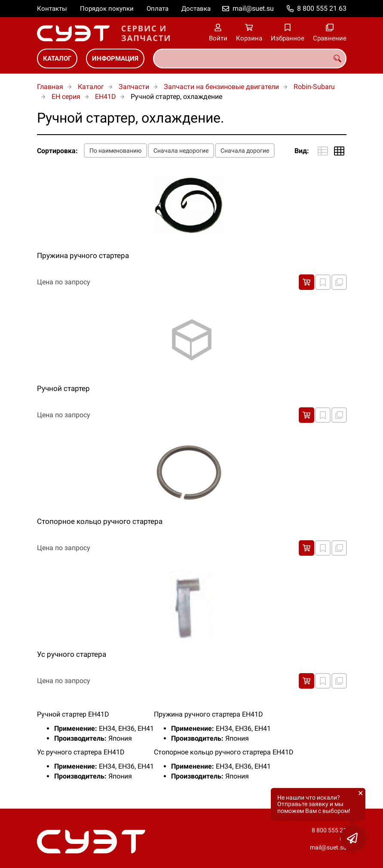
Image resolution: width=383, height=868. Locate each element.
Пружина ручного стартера (83, 255)
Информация (115, 58)
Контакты (52, 9)
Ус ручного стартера (72, 654)
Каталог (57, 58)
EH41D (106, 97)
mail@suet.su (253, 8)
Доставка (196, 9)
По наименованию (115, 151)
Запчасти (134, 87)
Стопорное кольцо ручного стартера (100, 521)
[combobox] (250, 58)
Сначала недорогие (181, 151)
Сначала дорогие (245, 151)
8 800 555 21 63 (322, 8)
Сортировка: (57, 151)
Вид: (302, 151)
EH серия (66, 97)
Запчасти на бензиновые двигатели (221, 87)
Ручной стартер (63, 388)
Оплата (158, 9)
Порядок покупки (107, 9)
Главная (50, 87)
